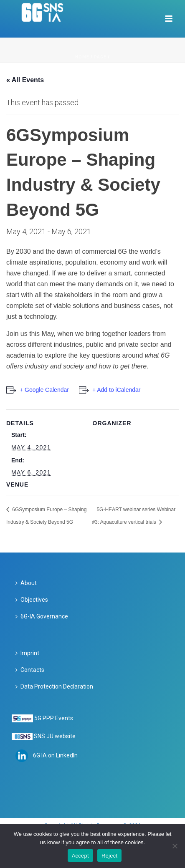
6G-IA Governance (42, 616)
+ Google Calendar (44, 390)
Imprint (27, 653)
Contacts (30, 670)
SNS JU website (55, 736)
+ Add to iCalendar (117, 390)
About (26, 583)
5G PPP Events (54, 718)
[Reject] (175, 846)
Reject (109, 856)
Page (100, 57)
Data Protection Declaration (54, 686)
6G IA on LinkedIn (55, 755)
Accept (80, 856)
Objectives (32, 600)
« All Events (25, 80)
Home (82, 57)
